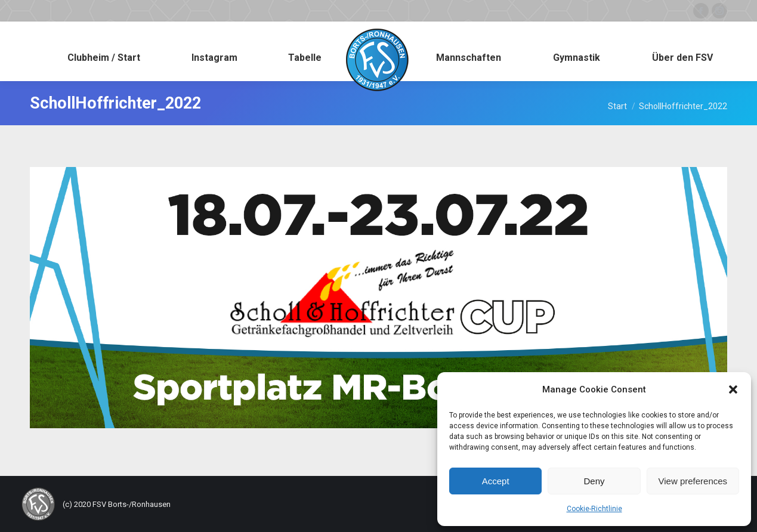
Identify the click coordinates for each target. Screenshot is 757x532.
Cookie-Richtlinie (594, 509)
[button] (733, 389)
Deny (594, 481)
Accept (496, 481)
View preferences (693, 481)
